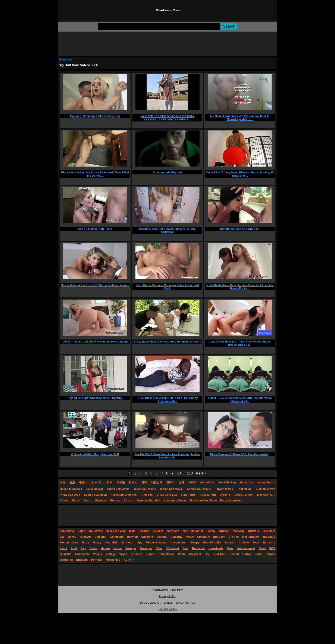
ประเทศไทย (207, 482)
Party (86, 542)
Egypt (87, 500)
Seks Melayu (95, 489)
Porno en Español (148, 500)
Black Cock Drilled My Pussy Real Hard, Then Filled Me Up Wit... (95, 174)
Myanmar (101, 500)
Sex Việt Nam (227, 482)
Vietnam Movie (265, 489)
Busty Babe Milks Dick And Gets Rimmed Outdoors (167, 342)
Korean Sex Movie (199, 489)
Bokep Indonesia (71, 489)
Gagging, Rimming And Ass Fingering (95, 116)
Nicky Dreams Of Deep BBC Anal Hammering (240, 454)
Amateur (85, 537)
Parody (270, 554)
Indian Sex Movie (171, 489)
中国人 (83, 482)
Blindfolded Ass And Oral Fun (240, 229)
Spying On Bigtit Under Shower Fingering (95, 398)
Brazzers (82, 560)
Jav (62, 537)
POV (272, 548)
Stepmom (269, 531)
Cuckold (253, 531)
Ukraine (225, 495)
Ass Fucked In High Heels (95, 229)
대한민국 (157, 482)
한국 (144, 482)
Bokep (72, 537)
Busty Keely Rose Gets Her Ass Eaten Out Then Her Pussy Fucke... (240, 287)
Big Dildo (269, 537)
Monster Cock (69, 542)
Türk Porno (188, 495)
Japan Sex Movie (145, 489)
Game (258, 554)
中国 (63, 482)
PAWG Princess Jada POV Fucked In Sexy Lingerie (95, 342)
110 (190, 473)
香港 (72, 482)
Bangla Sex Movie (96, 495)
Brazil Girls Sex (167, 495)
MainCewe (65, 59)
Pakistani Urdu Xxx (124, 495)
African (129, 500)
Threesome (82, 554)
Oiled (262, 548)
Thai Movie (244, 489)
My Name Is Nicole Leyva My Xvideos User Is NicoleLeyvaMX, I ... (240, 118)
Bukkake (65, 554)
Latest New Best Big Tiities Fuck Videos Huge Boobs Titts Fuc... (240, 343)
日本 (110, 482)
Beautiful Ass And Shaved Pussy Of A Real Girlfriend (167, 230)
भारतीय (192, 482)
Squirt (82, 531)
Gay (83, 548)
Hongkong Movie (175, 500)
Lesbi (63, 548)
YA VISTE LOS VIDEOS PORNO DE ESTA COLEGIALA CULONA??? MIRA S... (167, 118)
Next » (201, 473)
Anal (74, 548)
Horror (247, 554)
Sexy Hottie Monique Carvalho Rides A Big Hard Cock (167, 287)
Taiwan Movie (224, 489)
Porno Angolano (231, 500)
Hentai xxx (247, 482)
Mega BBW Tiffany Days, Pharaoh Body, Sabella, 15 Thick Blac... (240, 174)
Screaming (67, 531)
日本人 (133, 482)
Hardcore (269, 542)
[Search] (159, 27)
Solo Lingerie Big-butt (167, 172)
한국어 (170, 482)
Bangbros (66, 560)
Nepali (76, 500)
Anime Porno (267, 482)
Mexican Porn (266, 495)
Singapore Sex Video (203, 500)
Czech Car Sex (244, 495)
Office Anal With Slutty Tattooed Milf (95, 454)
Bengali (115, 500)
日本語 (121, 482)
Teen (256, 542)
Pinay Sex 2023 (70, 495)
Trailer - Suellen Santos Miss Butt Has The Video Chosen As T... (240, 400)
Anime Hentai (246, 548)
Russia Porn (208, 495)
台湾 (181, 482)
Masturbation (251, 537)
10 (179, 473)
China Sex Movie (118, 489)
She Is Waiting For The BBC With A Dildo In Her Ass (95, 285)
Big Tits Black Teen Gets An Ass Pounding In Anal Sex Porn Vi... (167, 456)
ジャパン (97, 482)
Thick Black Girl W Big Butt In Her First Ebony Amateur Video (167, 400)
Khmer (64, 500)
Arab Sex (147, 495)
